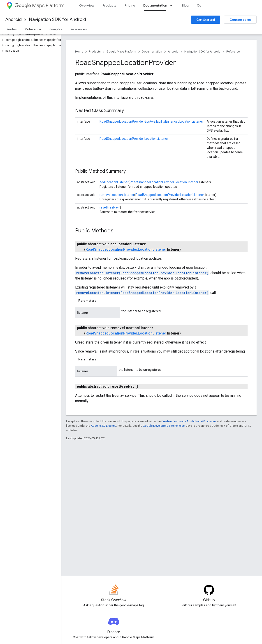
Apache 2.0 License (103, 426)
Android (14, 19)
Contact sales (240, 20)
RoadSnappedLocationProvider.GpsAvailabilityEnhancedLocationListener (151, 121)
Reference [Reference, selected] (33, 29)
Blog (185, 5)
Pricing (130, 5)
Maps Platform (39, 6)
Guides (11, 29)
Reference (233, 52)
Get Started (206, 20)
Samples (56, 29)
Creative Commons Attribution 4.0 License (189, 421)
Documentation (152, 52)
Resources (79, 29)
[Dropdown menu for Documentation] (172, 5)
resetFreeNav (109, 207)
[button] (29, 34)
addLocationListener (114, 182)
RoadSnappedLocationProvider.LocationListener (134, 139)
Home (79, 52)
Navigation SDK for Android (57, 19)
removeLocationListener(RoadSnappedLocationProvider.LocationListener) (142, 273)
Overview (87, 5)
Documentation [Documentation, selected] (155, 5)
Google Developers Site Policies (164, 426)
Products (109, 5)
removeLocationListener (117, 195)
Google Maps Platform (121, 52)
